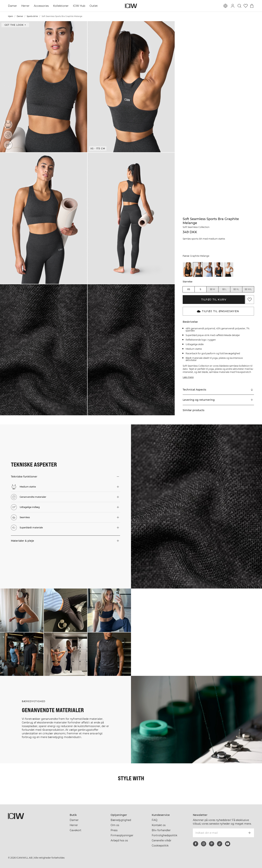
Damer (12, 6)
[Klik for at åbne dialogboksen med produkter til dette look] (22, 610)
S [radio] (200, 289)
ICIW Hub (79, 6)
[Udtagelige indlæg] (9, 144)
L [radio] (224, 289)
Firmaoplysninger (122, 835)
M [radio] (212, 289)
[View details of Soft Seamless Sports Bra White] (229, 270)
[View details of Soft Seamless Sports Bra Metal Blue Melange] (208, 270)
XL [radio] (236, 289)
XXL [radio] (248, 289)
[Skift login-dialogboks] (233, 6)
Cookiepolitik (160, 846)
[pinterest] (212, 844)
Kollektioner (61, 6)
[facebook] (196, 844)
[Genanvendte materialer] (9, 134)
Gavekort (76, 830)
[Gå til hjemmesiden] (131, 6)
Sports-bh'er (32, 16)
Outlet (94, 6)
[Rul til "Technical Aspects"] (218, 390)
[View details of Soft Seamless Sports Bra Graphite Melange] (198, 270)
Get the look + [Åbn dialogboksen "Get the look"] (15, 25)
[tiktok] (220, 844)
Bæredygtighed (121, 820)
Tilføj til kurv (214, 300)
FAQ (155, 820)
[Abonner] (249, 833)
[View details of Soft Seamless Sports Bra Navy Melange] (218, 270)
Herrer (25, 6)
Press (114, 830)
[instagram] (204, 844)
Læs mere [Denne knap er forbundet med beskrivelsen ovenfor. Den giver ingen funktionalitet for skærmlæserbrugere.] (188, 377)
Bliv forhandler (161, 830)
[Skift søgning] (239, 6)
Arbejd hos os (119, 840)
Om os (115, 825)
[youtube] (228, 844)
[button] (44, 87)
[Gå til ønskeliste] (246, 6)
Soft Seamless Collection (196, 227)
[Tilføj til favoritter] (250, 300)
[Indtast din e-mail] (219, 833)
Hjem (11, 16)
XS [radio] (189, 289)
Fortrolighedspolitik (164, 835)
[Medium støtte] (8, 124)
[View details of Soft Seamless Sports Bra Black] (188, 270)
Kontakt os (159, 825)
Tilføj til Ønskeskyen (218, 311)
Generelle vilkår (162, 840)
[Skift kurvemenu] (252, 6)
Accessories (41, 6)
